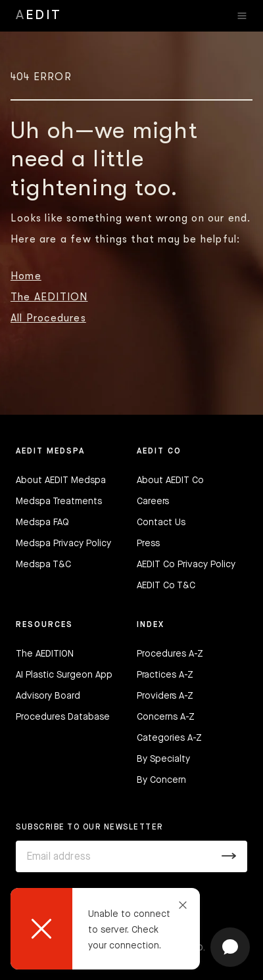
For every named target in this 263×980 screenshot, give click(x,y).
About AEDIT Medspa (61, 480)
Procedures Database (63, 717)
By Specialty (163, 759)
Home (26, 276)
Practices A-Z (165, 675)
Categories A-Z (169, 738)
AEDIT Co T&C (166, 586)
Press (148, 544)
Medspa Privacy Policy (63, 544)
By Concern (161, 780)
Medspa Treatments (59, 502)
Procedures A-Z (170, 654)
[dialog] (105, 929)
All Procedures (48, 318)
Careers (153, 502)
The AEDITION (49, 297)
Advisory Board (48, 696)
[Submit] (229, 856)
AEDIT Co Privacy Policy (186, 565)
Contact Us (161, 523)
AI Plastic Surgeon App (64, 675)
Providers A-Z (165, 696)
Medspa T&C (43, 565)
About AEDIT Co (170, 480)
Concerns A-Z (166, 717)
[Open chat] (230, 947)
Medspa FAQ (42, 523)
